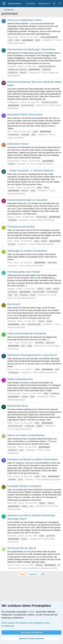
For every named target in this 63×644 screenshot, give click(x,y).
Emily (10, 241)
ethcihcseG (12, 536)
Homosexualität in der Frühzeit (24, 272)
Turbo (10, 476)
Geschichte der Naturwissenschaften (43, 568)
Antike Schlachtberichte (20, 379)
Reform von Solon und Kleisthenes (26, 435)
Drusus (10, 565)
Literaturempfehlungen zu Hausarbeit (27, 200)
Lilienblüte (12, 321)
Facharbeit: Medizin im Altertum (24, 486)
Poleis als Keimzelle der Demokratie (27, 333)
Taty (9, 131)
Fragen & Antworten (16, 138)
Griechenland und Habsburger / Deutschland (31, 49)
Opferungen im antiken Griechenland (27, 251)
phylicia (10, 217)
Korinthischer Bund (18, 406)
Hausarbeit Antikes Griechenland (25, 115)
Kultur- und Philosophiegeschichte (21, 298)
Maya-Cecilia (13, 37)
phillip (10, 423)
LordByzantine (13, 102)
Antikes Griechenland (16, 43)
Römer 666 (12, 503)
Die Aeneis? (14, 304)
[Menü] (4, 4)
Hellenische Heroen (18, 144)
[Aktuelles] (54, 3)
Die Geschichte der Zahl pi (22, 548)
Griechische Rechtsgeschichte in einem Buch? (32, 355)
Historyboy (12, 447)
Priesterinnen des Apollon (21, 227)
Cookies (31, 612)
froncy (10, 343)
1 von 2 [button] (23, 574)
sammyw (11, 188)
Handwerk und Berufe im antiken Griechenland (32, 459)
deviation (11, 289)
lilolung (10, 369)
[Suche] (60, 3)
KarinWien (12, 66)
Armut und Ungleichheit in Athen (25, 20)
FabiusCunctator (14, 393)
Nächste (34, 574)
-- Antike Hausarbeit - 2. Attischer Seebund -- (31, 171)
